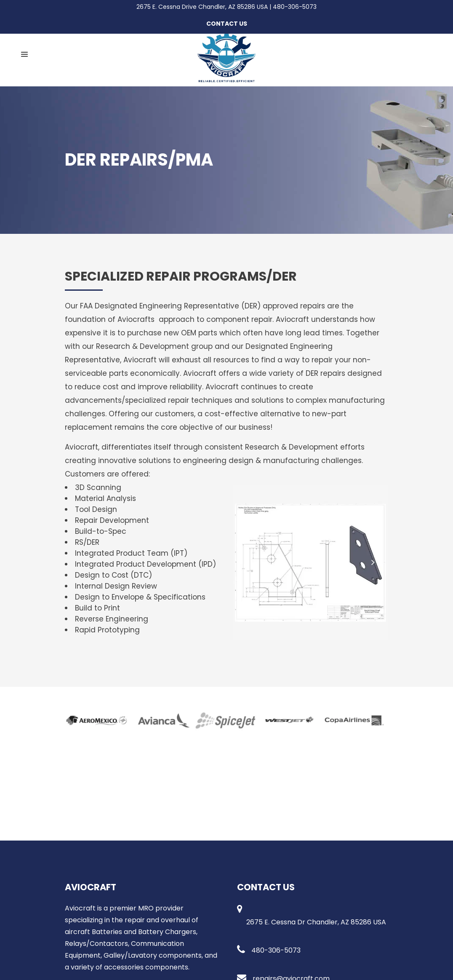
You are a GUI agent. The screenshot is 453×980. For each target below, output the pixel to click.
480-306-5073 (295, 7)
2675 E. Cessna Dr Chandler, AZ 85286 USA (316, 922)
